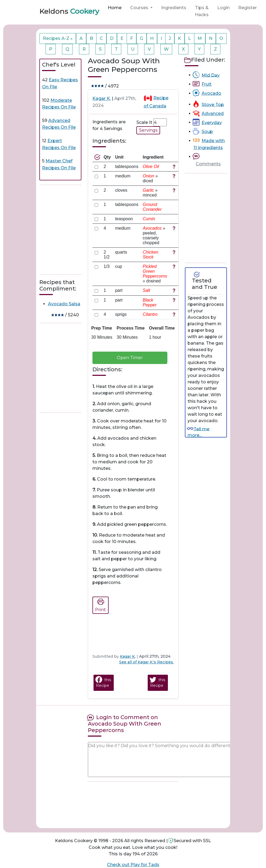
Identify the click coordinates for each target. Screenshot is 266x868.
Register (248, 8)
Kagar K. (102, 98)
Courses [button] (140, 8)
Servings (148, 130)
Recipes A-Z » (58, 38)
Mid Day (211, 75)
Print (101, 604)
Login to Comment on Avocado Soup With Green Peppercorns (125, 724)
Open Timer (130, 358)
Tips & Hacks (202, 11)
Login (223, 8)
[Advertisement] (80, 230)
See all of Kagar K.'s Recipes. (146, 662)
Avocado (211, 93)
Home (115, 8)
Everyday (212, 122)
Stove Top (213, 104)
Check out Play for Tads (133, 865)
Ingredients (174, 8)
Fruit (207, 84)
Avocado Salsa (64, 304)
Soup (207, 132)
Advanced (213, 113)
